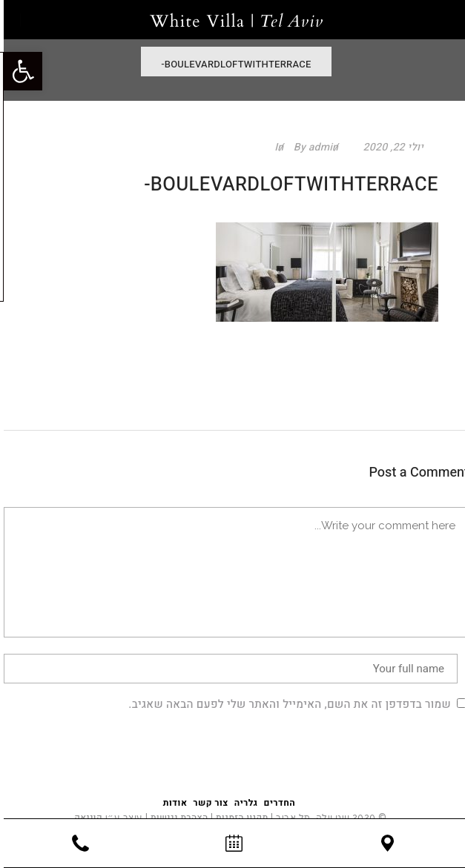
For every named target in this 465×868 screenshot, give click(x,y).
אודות (172, 803)
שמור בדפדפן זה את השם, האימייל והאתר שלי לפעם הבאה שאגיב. (286, 704)
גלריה (243, 803)
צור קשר (207, 803)
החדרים (276, 803)
